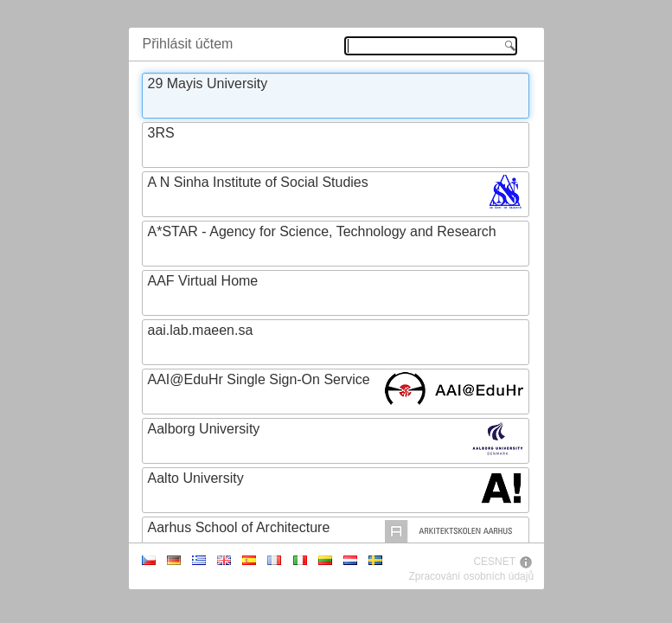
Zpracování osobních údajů (471, 576)
